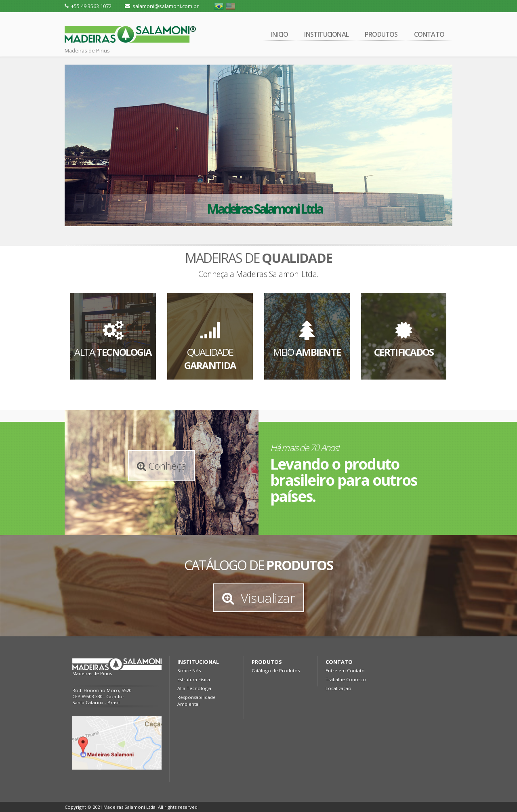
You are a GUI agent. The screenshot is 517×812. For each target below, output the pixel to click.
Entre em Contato (345, 670)
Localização (338, 688)
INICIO (280, 35)
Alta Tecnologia (194, 688)
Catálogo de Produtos (276, 670)
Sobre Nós (189, 670)
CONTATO (429, 35)
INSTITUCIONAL (326, 35)
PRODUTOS (381, 35)
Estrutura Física (194, 679)
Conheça (162, 466)
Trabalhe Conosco (346, 679)
